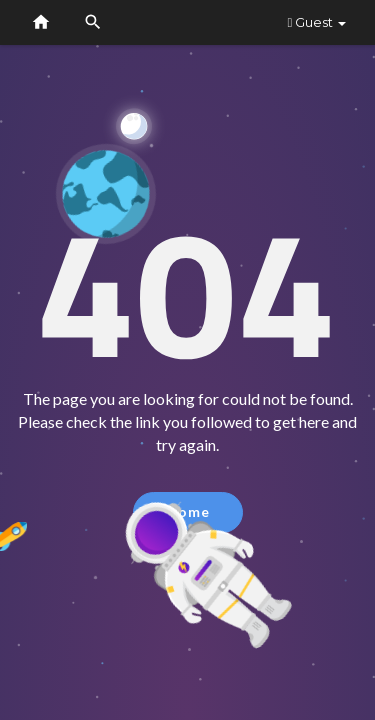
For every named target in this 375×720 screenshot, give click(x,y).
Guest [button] (316, 22)
